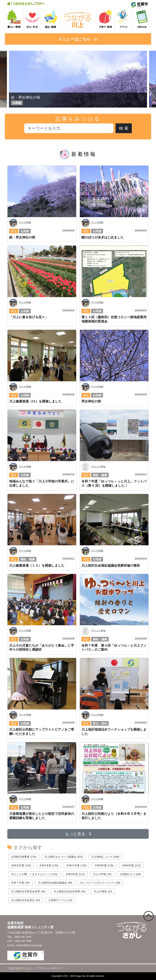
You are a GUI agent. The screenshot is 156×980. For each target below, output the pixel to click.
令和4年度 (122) (131, 865)
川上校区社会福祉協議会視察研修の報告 (111, 565)
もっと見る (78, 834)
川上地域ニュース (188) (105, 857)
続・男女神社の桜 (26, 97)
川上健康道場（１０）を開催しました (37, 565)
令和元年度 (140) (21, 865)
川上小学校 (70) (102, 874)
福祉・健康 (100, 475)
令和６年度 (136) (76, 865)
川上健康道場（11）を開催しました (35, 401)
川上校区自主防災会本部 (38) (28, 891)
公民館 (25, 231)
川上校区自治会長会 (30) (26, 900)
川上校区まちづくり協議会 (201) (64, 857)
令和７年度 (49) (20, 883)
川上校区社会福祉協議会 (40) (55, 883)
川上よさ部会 (99, 467)
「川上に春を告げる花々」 (29, 317)
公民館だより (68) (130, 874)
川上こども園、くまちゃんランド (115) (34, 874)
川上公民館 (25, 223)
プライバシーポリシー (50, 968)
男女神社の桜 (91, 401)
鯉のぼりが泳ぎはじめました (103, 237)
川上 (14, 231)
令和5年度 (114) (75, 874)
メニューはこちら (74, 39)
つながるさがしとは (19, 968)
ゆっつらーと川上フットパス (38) (100, 883)
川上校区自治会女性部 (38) (70, 891)
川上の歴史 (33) (103, 891)
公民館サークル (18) (60, 900)
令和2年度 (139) (49, 865)
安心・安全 (100, 723)
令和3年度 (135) (104, 865)
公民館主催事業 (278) (24, 857)
